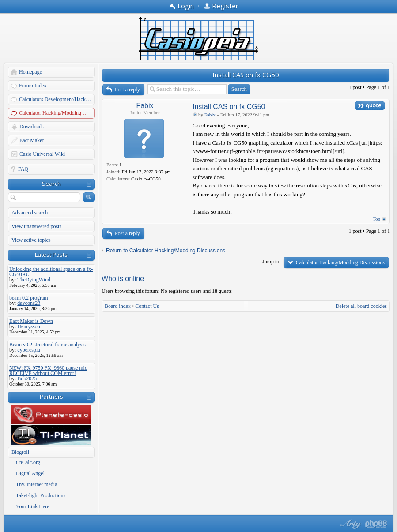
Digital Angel (30, 473)
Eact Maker (32, 140)
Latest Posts (51, 255)
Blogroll (20, 452)
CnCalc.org (28, 462)
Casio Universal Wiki (42, 154)
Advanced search (30, 213)
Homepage (30, 72)
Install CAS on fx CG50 (246, 75)
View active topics (31, 240)
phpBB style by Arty (350, 524)
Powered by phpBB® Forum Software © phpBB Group (376, 524)
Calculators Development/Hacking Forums (57, 99)
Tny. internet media (37, 484)
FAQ (23, 169)
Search (51, 184)
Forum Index (33, 86)
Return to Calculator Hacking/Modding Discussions (166, 251)
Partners (51, 397)
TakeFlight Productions (41, 495)
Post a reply (127, 90)
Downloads (32, 127)
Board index (118, 306)
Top (376, 219)
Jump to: (272, 262)
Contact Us (147, 306)
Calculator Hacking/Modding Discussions (57, 113)
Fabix (145, 106)
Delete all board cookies (361, 306)
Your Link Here (32, 506)
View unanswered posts (36, 226)
